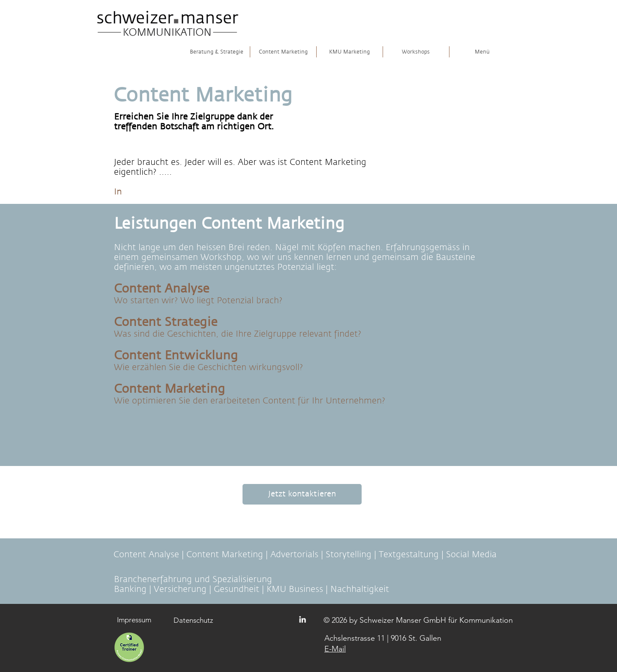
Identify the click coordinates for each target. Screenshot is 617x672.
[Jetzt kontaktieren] (302, 494)
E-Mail (335, 649)
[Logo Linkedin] (303, 619)
